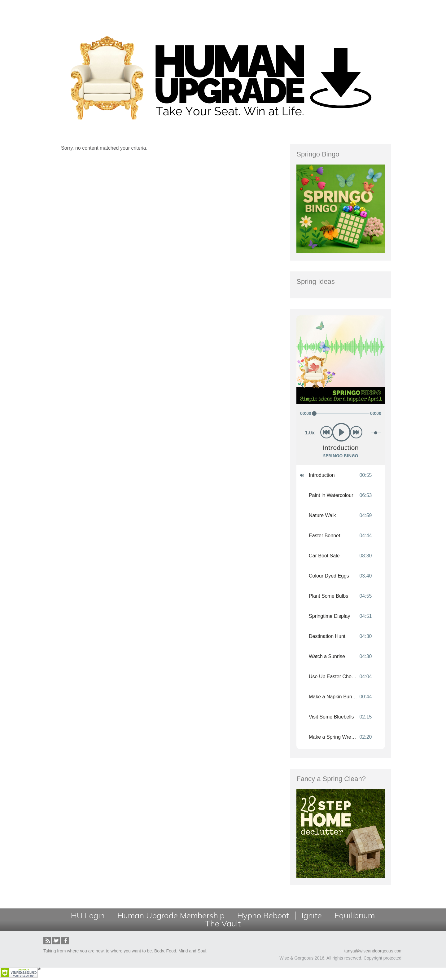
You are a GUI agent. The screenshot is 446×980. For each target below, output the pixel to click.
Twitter (56, 941)
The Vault (223, 924)
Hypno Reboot (263, 916)
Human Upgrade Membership (171, 916)
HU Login (88, 916)
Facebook (65, 941)
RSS (47, 941)
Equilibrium (355, 916)
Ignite (312, 916)
